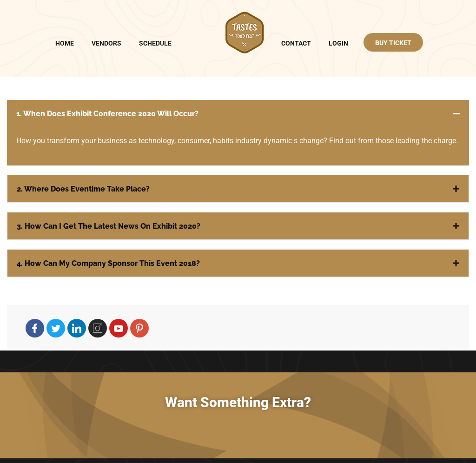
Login (338, 43)
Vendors (106, 43)
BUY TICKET (393, 43)
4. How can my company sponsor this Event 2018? (108, 263)
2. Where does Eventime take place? (83, 189)
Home (65, 43)
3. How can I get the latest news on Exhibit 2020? (109, 226)
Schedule (155, 43)
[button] (238, 114)
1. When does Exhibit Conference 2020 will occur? (107, 114)
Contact (296, 43)
